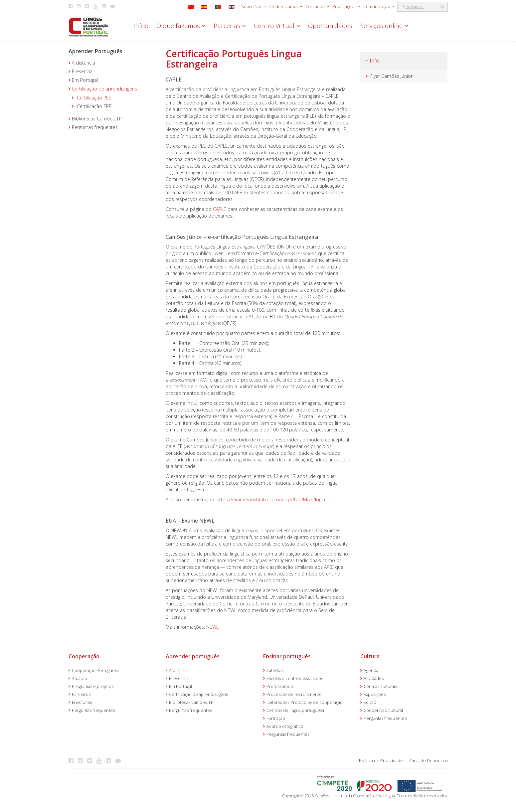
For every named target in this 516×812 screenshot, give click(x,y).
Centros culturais (380, 686)
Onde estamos (286, 6)
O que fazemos (181, 26)
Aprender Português (95, 51)
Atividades (374, 678)
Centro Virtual (277, 26)
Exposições (375, 694)
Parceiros (81, 694)
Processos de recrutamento (294, 694)
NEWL (212, 627)
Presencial (83, 71)
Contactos (317, 6)
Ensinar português (287, 656)
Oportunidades (330, 26)
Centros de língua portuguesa (295, 710)
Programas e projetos (93, 686)
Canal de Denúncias (429, 761)
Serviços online (384, 26)
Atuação (80, 678)
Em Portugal (85, 80)
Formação (276, 718)
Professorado (280, 686)
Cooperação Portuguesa (95, 670)
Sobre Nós (254, 6)
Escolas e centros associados (295, 678)
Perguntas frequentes (95, 127)
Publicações (346, 6)
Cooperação (84, 656)
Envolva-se (82, 702)
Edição (370, 702)
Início (141, 26)
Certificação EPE (94, 106)
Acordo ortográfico (285, 726)
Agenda (371, 670)
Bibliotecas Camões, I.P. (97, 119)
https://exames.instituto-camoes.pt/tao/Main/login (271, 499)
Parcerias (230, 26)
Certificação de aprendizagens (104, 89)
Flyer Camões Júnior (391, 76)
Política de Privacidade (381, 761)
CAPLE (220, 209)
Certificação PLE (94, 98)
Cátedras (275, 670)
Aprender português (193, 656)
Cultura (370, 656)
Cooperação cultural (383, 710)
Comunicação (379, 6)
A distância (84, 63)
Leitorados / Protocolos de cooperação (305, 702)
